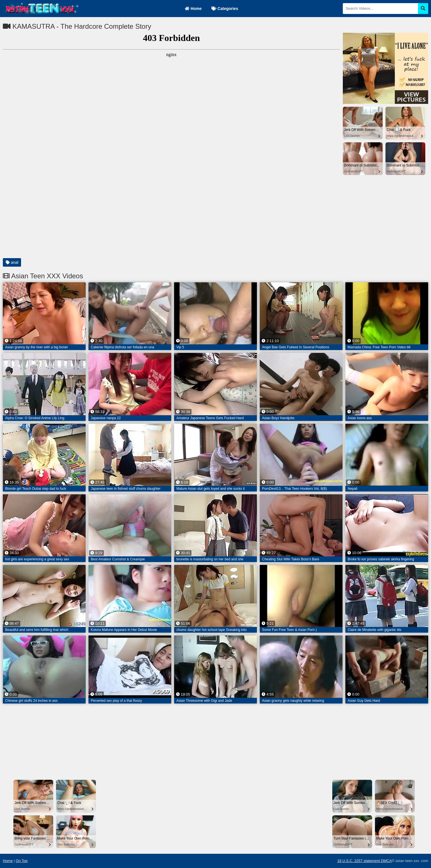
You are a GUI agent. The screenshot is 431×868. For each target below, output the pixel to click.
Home (193, 9)
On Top (22, 861)
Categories (225, 9)
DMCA (386, 861)
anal (12, 262)
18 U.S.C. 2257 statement (359, 861)
